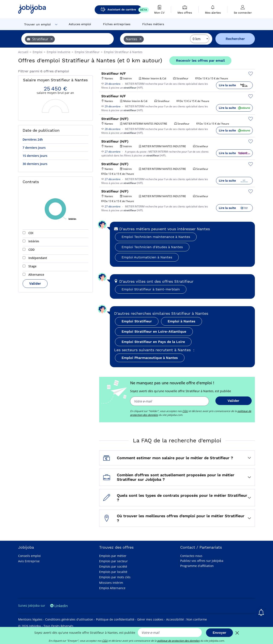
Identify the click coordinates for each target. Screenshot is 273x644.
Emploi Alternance (112, 588)
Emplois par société (113, 566)
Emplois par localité (113, 572)
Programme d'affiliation (197, 566)
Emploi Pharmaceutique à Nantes (150, 358)
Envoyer (219, 633)
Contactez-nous (191, 556)
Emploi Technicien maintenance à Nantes (156, 237)
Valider (35, 283)
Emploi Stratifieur (137, 321)
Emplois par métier (113, 556)
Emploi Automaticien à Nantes (147, 257)
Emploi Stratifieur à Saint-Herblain (151, 289)
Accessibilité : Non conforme (187, 619)
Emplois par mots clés (115, 577)
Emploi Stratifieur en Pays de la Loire (153, 342)
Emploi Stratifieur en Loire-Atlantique (154, 331)
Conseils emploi (29, 556)
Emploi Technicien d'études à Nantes (152, 247)
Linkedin (59, 606)
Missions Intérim (111, 583)
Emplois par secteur (113, 561)
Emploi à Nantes (182, 321)
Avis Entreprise (29, 561)
